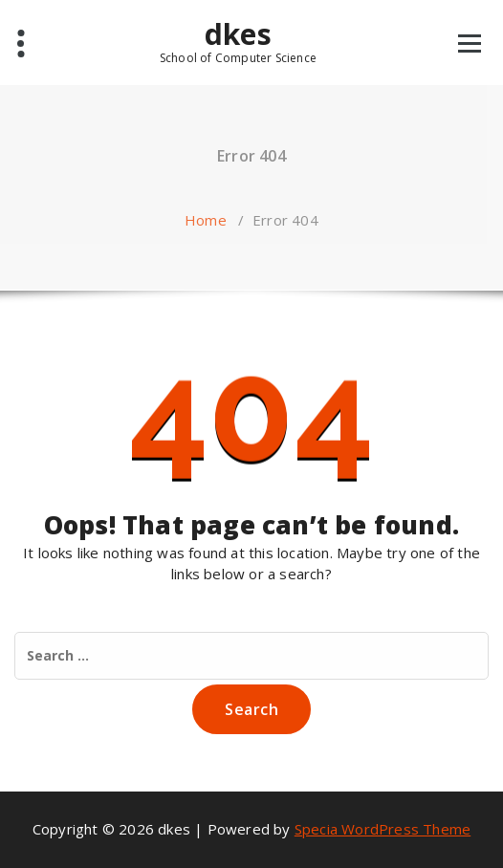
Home (206, 220)
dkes (238, 41)
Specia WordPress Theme (383, 829)
